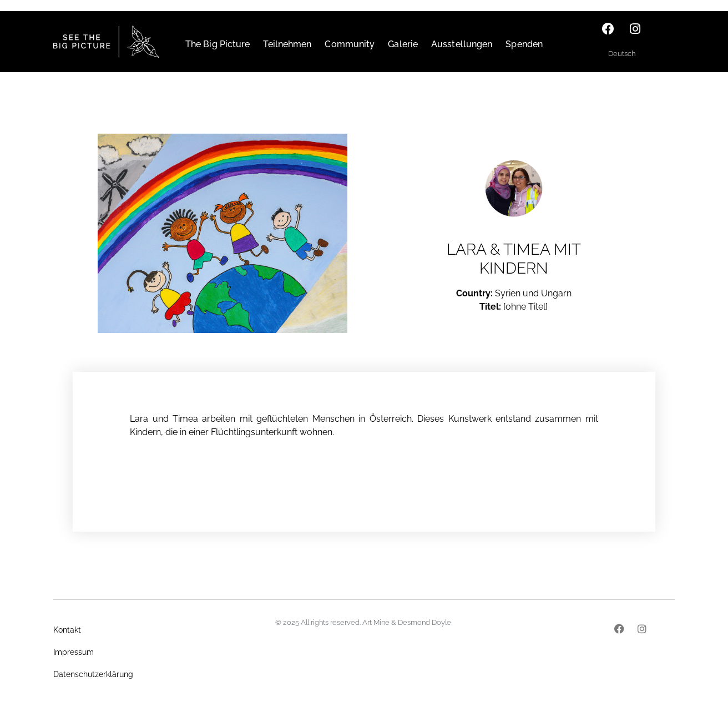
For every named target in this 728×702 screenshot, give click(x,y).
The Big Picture (218, 44)
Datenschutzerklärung (93, 674)
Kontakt (67, 630)
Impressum (74, 652)
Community (350, 44)
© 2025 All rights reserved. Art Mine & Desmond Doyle (363, 622)
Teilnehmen (287, 44)
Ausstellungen (462, 44)
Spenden (524, 44)
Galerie (403, 44)
